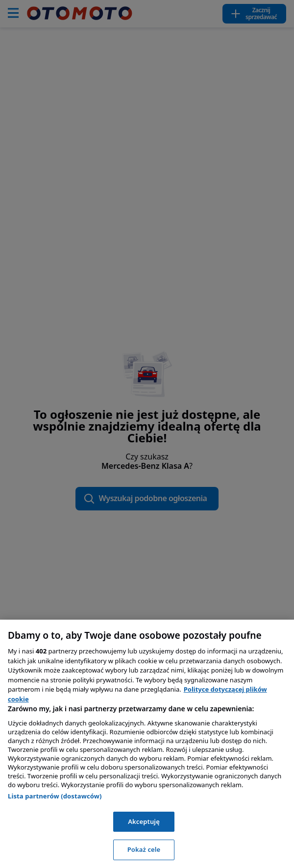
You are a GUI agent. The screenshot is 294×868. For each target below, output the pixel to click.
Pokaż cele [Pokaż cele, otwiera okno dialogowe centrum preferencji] (144, 849)
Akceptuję (144, 821)
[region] (147, 744)
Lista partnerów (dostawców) (55, 796)
